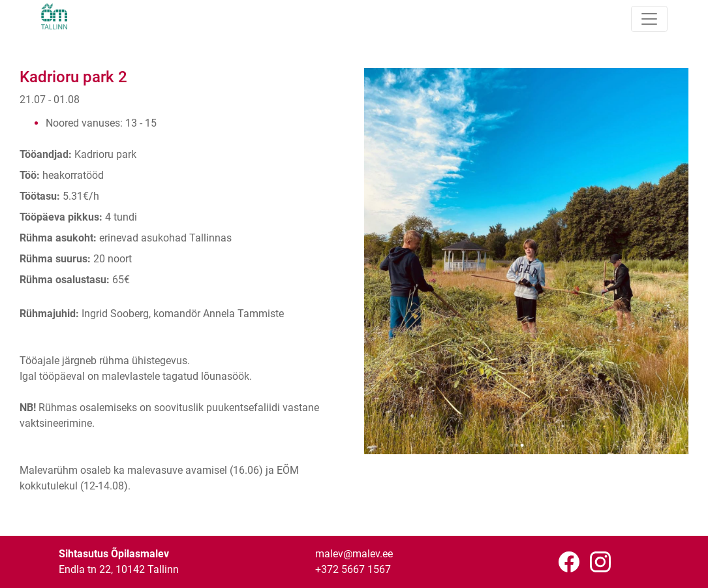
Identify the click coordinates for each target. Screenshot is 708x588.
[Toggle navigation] (649, 19)
